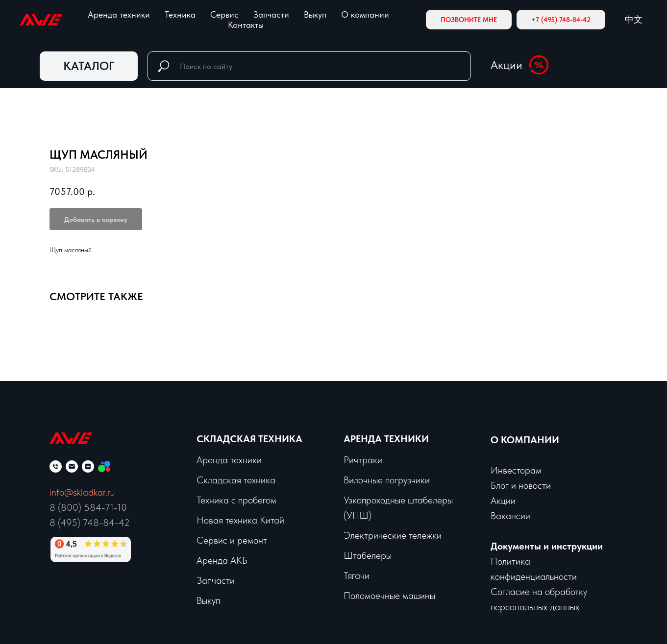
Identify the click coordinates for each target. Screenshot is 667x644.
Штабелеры (368, 555)
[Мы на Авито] (104, 466)
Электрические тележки (393, 535)
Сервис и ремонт (232, 540)
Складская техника (249, 439)
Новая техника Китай (240, 520)
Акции (506, 65)
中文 (634, 19)
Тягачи (357, 575)
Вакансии (510, 516)
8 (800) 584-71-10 (88, 507)
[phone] (56, 466)
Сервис (224, 14)
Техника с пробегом (236, 500)
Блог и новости (521, 485)
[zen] (88, 466)
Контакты (246, 25)
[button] (469, 20)
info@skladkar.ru (82, 492)
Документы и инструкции (547, 546)
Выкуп (315, 14)
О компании (365, 14)
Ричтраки (363, 460)
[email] (72, 466)
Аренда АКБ (222, 560)
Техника (180, 14)
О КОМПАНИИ (525, 440)
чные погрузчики (396, 480)
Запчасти (271, 14)
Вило (353, 480)
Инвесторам (516, 470)
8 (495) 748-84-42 (90, 523)
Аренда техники (119, 14)
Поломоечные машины (389, 596)
